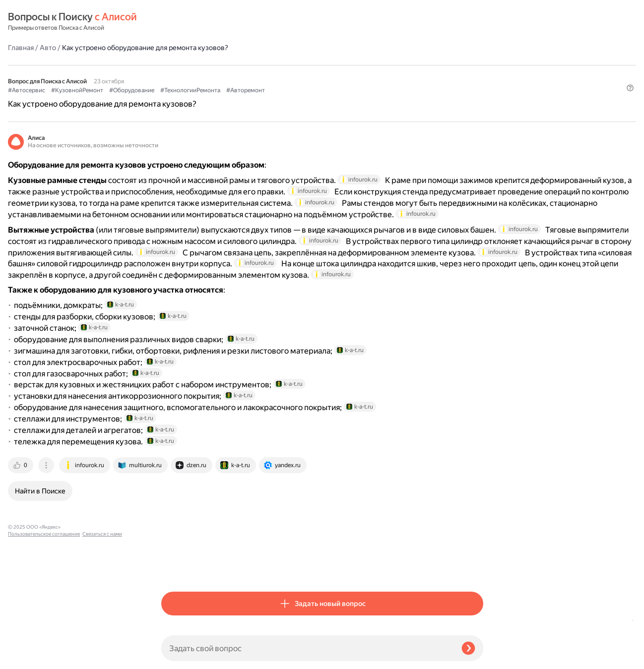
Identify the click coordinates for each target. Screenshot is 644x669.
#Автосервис (180, 65)
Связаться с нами (28, 657)
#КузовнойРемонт (230, 65)
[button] (477, 81)
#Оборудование (285, 65)
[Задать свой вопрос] (307, 648)
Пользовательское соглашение (44, 650)
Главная (174, 22)
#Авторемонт (399, 65)
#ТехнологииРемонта (344, 65)
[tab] (175, 567)
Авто (201, 22)
